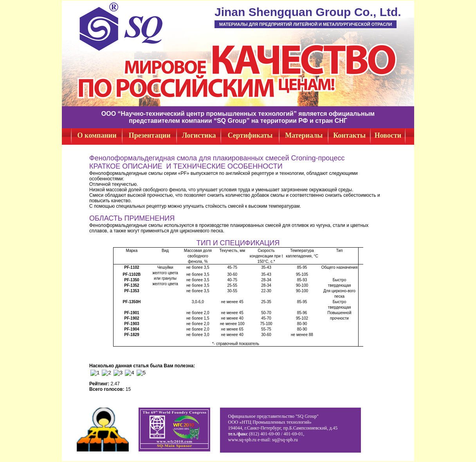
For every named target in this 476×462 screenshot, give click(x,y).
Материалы (304, 135)
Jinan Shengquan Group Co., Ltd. (308, 12)
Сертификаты (250, 135)
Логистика (199, 135)
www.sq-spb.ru (242, 440)
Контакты (349, 135)
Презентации (150, 135)
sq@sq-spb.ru (285, 440)
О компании (97, 135)
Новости (388, 135)
